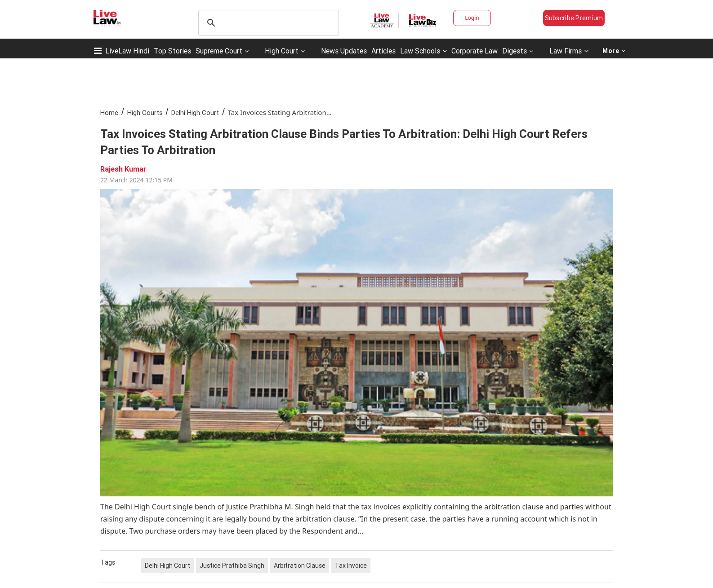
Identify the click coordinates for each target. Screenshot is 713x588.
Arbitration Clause (300, 566)
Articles (383, 51)
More (614, 51)
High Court (282, 51)
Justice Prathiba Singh (232, 566)
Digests (515, 51)
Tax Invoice (351, 566)
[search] (267, 23)
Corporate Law (475, 51)
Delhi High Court (195, 113)
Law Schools (423, 51)
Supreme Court (219, 51)
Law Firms (569, 51)
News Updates (344, 51)
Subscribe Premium (574, 18)
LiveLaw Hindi (127, 51)
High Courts (145, 113)
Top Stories (172, 51)
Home (109, 113)
